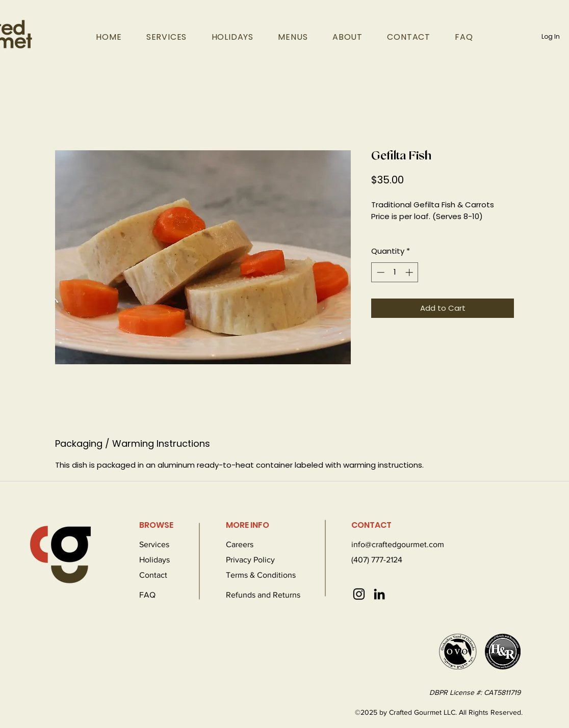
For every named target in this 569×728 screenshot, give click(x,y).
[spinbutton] (395, 272)
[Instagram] (359, 594)
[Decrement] (380, 272)
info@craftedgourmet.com (398, 544)
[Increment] (410, 272)
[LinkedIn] (379, 594)
